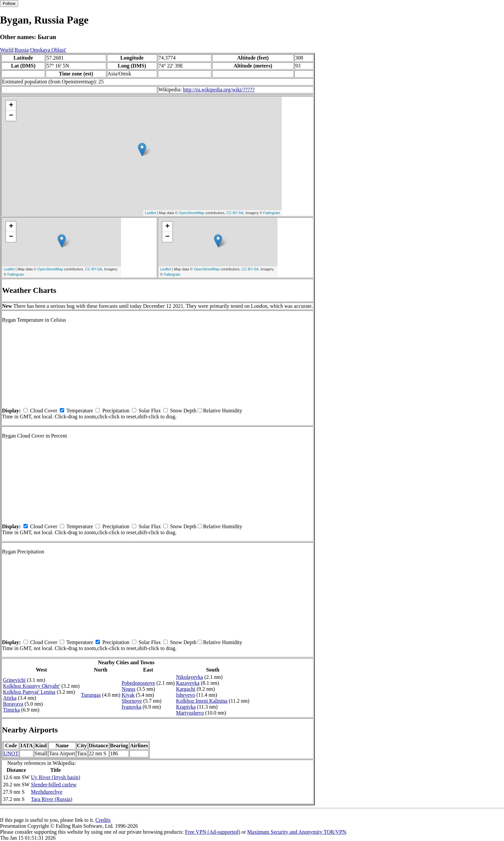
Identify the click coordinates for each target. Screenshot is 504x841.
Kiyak (128, 695)
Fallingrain (272, 213)
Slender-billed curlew (54, 785)
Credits (103, 820)
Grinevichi (14, 680)
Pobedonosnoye (138, 683)
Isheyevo (186, 695)
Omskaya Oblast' (48, 50)
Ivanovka (132, 707)
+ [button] (11, 106)
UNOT (11, 753)
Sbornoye (132, 701)
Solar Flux (150, 411)
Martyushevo (190, 713)
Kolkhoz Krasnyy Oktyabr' (32, 686)
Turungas (91, 695)
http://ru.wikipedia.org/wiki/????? (219, 90)
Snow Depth (183, 411)
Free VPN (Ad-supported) (212, 832)
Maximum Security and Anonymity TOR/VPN (297, 832)
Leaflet (150, 213)
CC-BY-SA (235, 213)
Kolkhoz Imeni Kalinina (202, 701)
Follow (9, 3)
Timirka (11, 710)
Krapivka (186, 707)
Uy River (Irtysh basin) (55, 777)
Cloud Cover (44, 411)
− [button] (11, 116)
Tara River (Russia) (51, 799)
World (7, 50)
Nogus (129, 689)
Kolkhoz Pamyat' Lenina (29, 692)
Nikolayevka (189, 677)
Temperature (80, 411)
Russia (22, 50)
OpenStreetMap (191, 213)
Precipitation (116, 411)
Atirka (10, 698)
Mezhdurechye (46, 792)
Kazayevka (188, 683)
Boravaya (13, 704)
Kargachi (186, 689)
